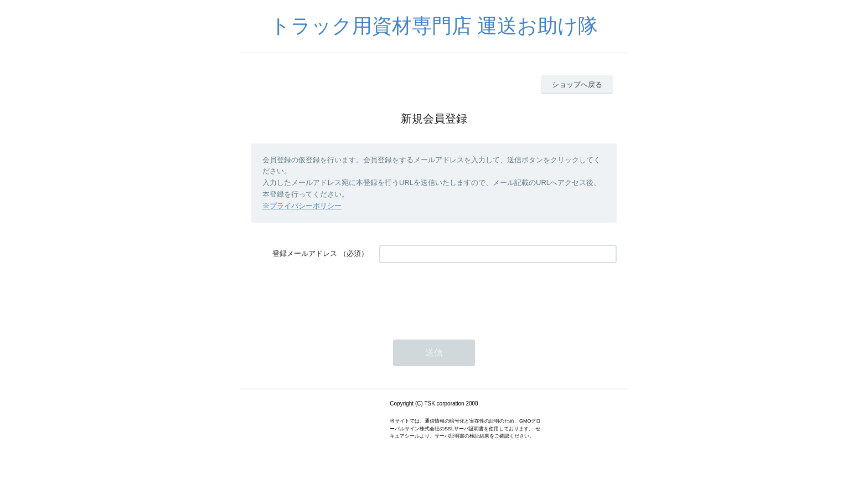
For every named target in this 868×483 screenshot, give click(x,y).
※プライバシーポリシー (302, 206)
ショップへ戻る (577, 84)
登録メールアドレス (305, 253)
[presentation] (463, 296)
